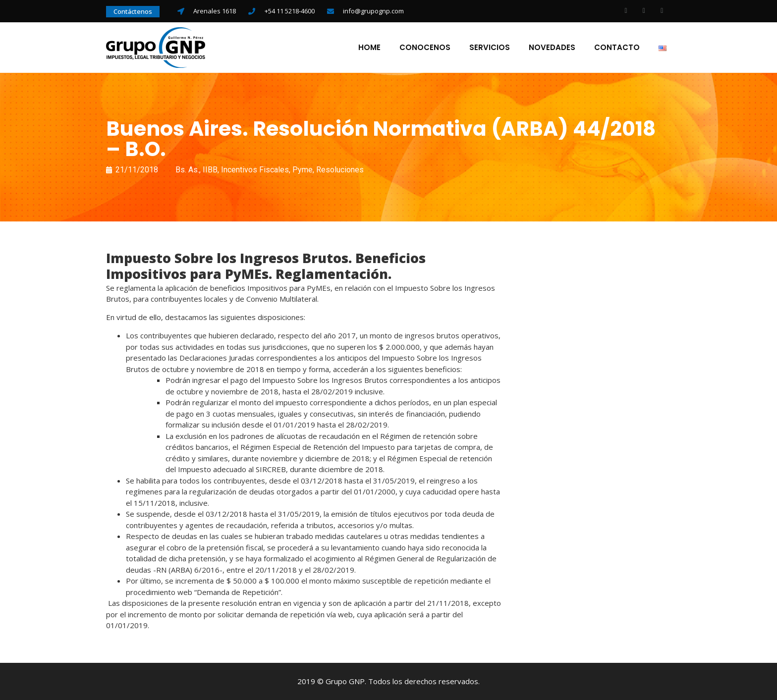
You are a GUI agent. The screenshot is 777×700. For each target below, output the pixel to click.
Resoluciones (340, 170)
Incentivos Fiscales (255, 170)
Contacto (617, 48)
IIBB (210, 170)
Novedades (552, 48)
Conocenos (425, 48)
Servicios (490, 48)
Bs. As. (187, 170)
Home (369, 48)
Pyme (303, 170)
